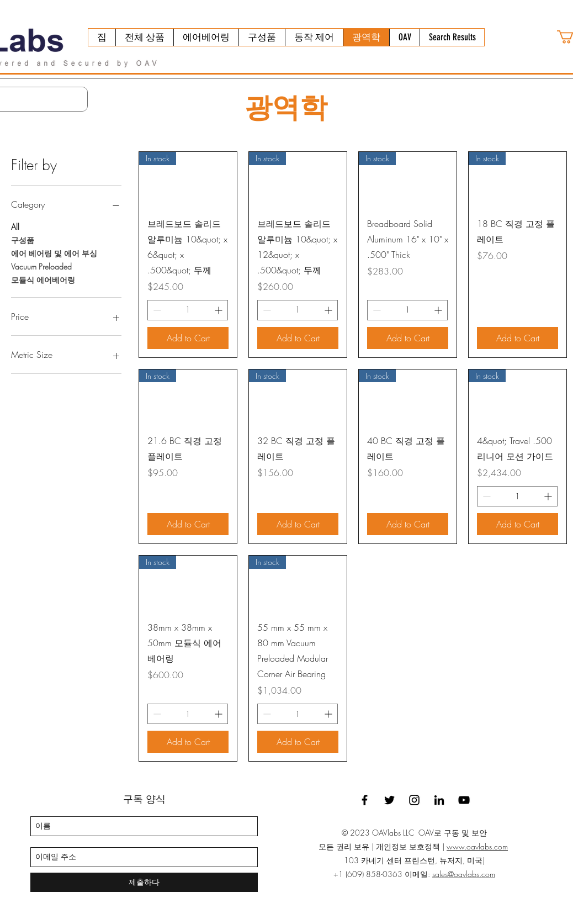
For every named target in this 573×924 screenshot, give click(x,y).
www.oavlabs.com (477, 846)
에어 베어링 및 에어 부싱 (54, 253)
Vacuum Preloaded (41, 266)
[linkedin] (439, 800)
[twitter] (389, 800)
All (15, 226)
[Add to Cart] (188, 338)
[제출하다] (144, 882)
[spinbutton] (188, 310)
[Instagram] (414, 800)
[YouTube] (464, 800)
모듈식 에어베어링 (43, 279)
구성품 (23, 239)
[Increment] (219, 310)
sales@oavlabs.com (464, 874)
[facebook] (365, 800)
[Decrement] (156, 310)
